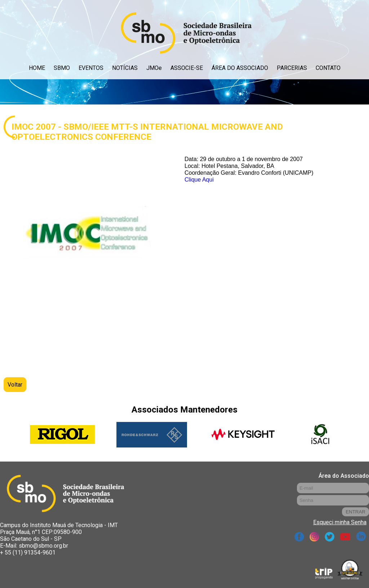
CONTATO (328, 68)
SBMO (62, 68)
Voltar (15, 385)
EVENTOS (91, 68)
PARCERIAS (292, 68)
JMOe (154, 68)
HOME (37, 68)
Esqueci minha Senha (340, 522)
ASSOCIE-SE (187, 68)
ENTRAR (355, 512)
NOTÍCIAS (125, 68)
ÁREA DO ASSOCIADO (240, 68)
